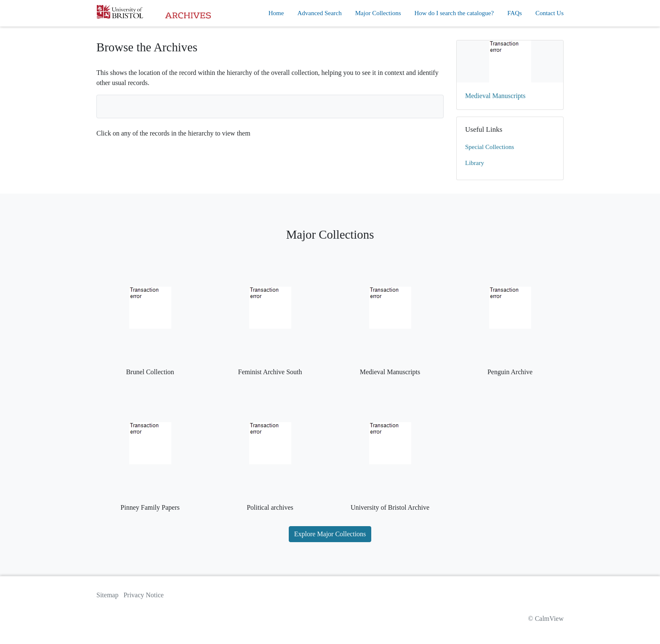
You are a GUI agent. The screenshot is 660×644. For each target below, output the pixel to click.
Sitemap (107, 595)
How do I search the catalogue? (454, 13)
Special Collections (490, 147)
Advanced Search (319, 13)
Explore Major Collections (330, 534)
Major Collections (378, 13)
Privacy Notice (144, 595)
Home (276, 13)
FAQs (515, 13)
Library (475, 163)
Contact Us (550, 13)
